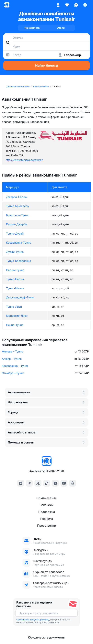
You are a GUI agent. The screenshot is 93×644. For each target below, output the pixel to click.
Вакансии (47, 505)
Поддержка (47, 512)
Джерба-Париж (17, 197)
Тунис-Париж (15, 279)
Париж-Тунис (15, 270)
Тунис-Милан (15, 288)
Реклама (47, 519)
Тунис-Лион (14, 307)
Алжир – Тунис (12, 359)
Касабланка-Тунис (19, 242)
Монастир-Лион (17, 316)
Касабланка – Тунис (15, 366)
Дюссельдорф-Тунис (20, 297)
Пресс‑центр (46, 526)
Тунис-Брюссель (17, 206)
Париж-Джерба (17, 224)
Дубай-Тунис (15, 252)
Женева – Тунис (12, 351)
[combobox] (46, 38)
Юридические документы (47, 637)
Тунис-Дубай (15, 233)
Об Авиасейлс (47, 498)
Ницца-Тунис (15, 325)
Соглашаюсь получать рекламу (33, 620)
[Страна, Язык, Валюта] (85, 5)
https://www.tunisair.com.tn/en (24, 160)
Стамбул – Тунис (13, 373)
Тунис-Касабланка (19, 261)
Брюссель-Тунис (17, 215)
